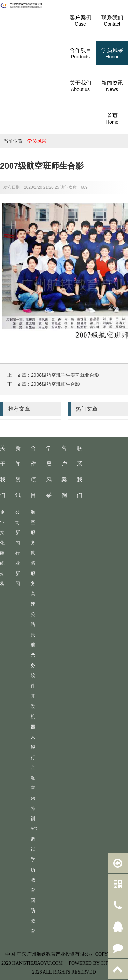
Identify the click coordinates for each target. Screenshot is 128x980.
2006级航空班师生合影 (55, 384)
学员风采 (37, 141)
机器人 (33, 727)
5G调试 (34, 839)
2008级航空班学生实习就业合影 (65, 375)
